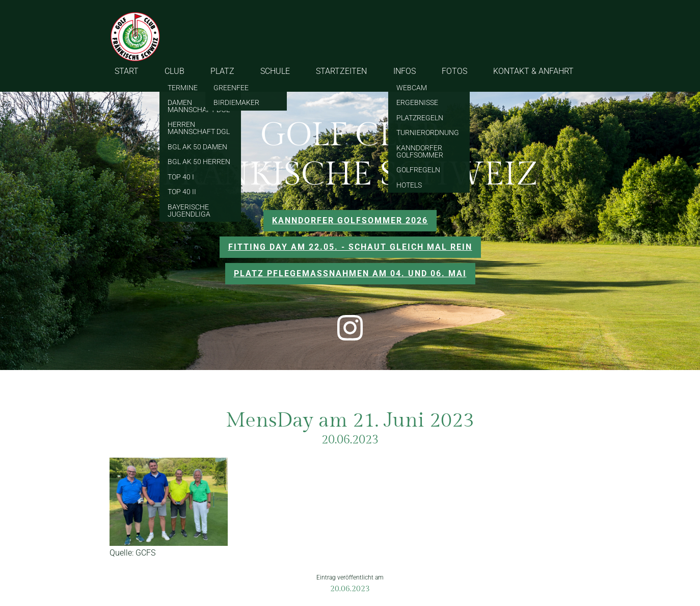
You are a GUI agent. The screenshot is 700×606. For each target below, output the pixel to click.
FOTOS (454, 71)
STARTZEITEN (341, 71)
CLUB (174, 71)
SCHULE (275, 71)
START (127, 71)
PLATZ (222, 71)
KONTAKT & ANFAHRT (533, 71)
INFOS (405, 71)
